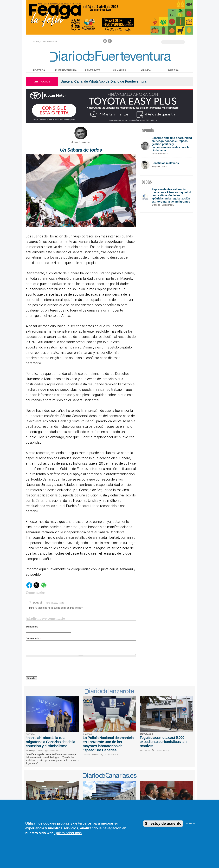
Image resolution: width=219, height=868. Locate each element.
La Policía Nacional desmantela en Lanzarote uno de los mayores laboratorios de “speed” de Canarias (108, 744)
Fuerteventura (66, 70)
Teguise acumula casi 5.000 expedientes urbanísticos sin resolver (163, 742)
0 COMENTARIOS (55, 751)
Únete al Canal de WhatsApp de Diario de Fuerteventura (103, 81)
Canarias (120, 70)
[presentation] (52, 667)
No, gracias (191, 823)
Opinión (146, 70)
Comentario (33, 638)
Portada (39, 70)
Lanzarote (93, 70)
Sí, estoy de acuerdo (163, 823)
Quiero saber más (68, 833)
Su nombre (32, 627)
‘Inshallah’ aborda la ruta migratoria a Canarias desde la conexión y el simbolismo (50, 742)
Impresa (173, 70)
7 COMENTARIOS (162, 750)
